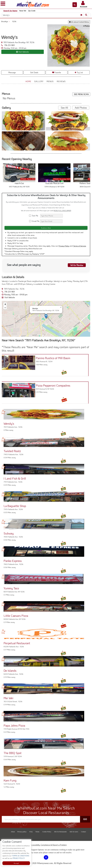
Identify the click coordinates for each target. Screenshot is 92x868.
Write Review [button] (77, 265)
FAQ (31, 832)
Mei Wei (8, 698)
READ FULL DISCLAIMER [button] (62, 211)
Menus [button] (50, 81)
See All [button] (64, 108)
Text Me (34, 216)
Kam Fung (10, 780)
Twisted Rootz (12, 451)
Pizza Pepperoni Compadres (53, 385)
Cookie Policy (47, 832)
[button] (75, 5)
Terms (37, 832)
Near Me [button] (23, 11)
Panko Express (13, 561)
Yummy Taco (11, 588)
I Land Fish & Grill (15, 478)
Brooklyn (6, 21)
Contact (83, 832)
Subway (9, 533)
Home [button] (28, 81)
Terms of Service (80, 246)
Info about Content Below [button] (79, 22)
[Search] (46, 15)
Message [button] (12, 72)
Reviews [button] (61, 81)
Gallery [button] (39, 81)
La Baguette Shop (15, 506)
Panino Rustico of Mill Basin (53, 358)
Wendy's (9, 423)
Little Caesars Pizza (16, 616)
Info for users (74, 832)
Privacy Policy (64, 246)
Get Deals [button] (34, 72)
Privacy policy (22, 832)
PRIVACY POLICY (19, 858)
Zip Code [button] (32, 11)
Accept (16, 863)
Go (85, 819)
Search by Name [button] (10, 11)
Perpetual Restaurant (17, 643)
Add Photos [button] (81, 108)
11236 (14, 21)
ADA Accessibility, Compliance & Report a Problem (46, 845)
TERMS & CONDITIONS (20, 856)
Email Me (34, 221)
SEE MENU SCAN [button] (81, 94)
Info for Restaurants (60, 832)
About (13, 832)
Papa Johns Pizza (14, 725)
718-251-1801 (9, 45)
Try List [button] (79, 72)
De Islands (10, 671)
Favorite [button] (57, 72)
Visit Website (8, 297)
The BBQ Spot (13, 753)
